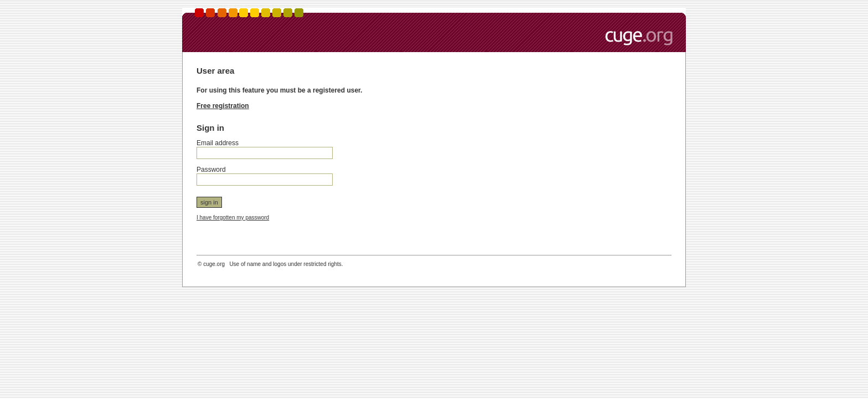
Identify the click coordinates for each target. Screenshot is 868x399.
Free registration (223, 106)
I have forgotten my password (233, 218)
